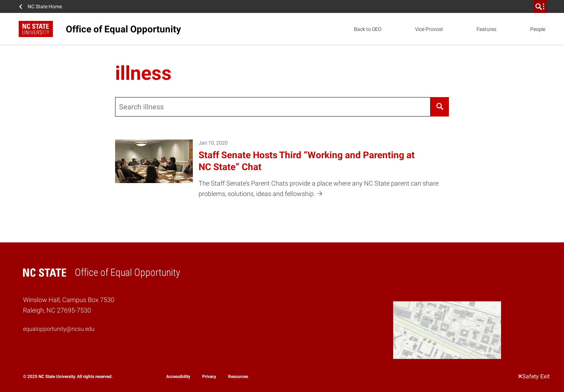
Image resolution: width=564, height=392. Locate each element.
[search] (540, 6)
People (538, 29)
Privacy (209, 377)
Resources (238, 377)
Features (486, 29)
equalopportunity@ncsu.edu (59, 329)
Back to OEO (368, 29)
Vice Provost (429, 29)
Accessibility (178, 377)
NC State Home (45, 6)
